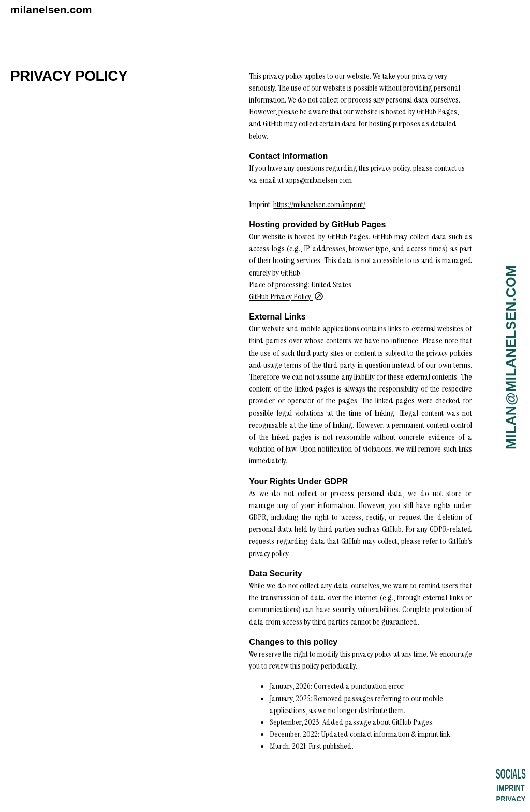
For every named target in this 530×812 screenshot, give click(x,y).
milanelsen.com (51, 10)
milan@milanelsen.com (510, 357)
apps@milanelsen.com (319, 180)
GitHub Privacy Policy (286, 296)
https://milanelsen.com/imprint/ (319, 204)
